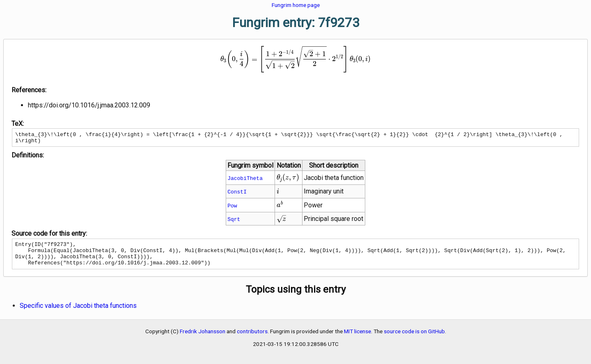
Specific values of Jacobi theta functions (78, 313)
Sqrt (234, 221)
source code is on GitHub (414, 339)
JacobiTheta (245, 180)
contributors (252, 339)
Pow (232, 208)
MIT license (357, 339)
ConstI (237, 194)
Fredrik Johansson (203, 339)
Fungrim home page (296, 5)
